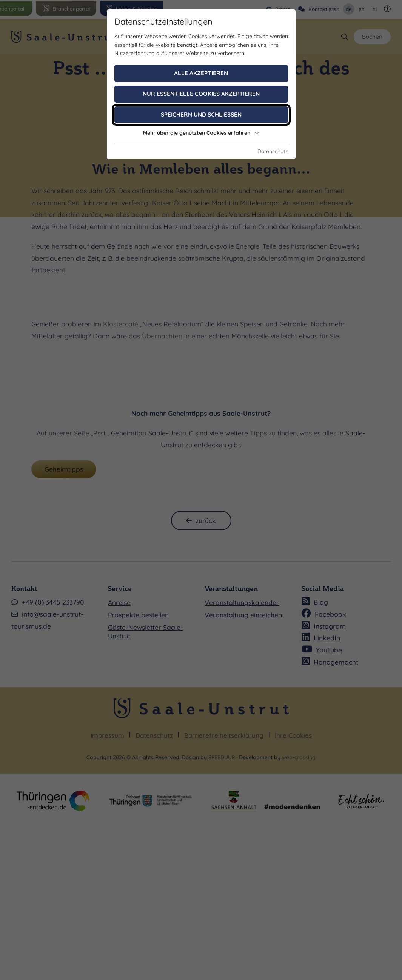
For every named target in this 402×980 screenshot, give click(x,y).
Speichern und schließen (201, 115)
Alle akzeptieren (201, 73)
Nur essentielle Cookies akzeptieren (201, 94)
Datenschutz (273, 151)
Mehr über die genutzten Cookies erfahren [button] (201, 133)
